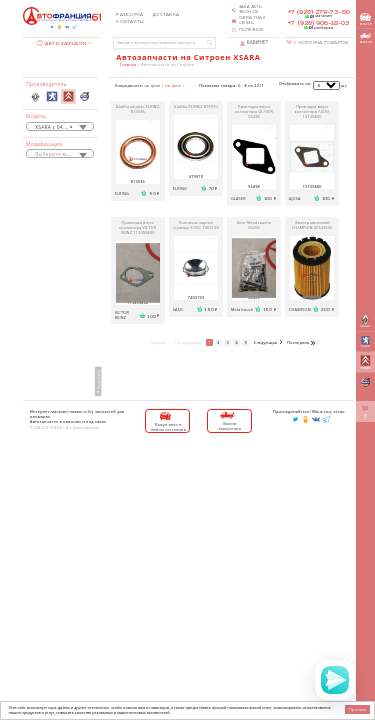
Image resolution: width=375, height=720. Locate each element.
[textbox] (60, 154)
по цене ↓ (154, 85)
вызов (366, 38)
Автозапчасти (62, 43)
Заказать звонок (251, 9)
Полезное (251, 30)
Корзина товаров (320, 42)
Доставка (165, 15)
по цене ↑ (174, 85)
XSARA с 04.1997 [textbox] (55, 127)
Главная (128, 64)
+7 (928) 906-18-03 (318, 23)
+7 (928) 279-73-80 (319, 12)
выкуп (366, 19)
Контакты (130, 22)
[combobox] (60, 126)
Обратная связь (252, 20)
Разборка (129, 15)
